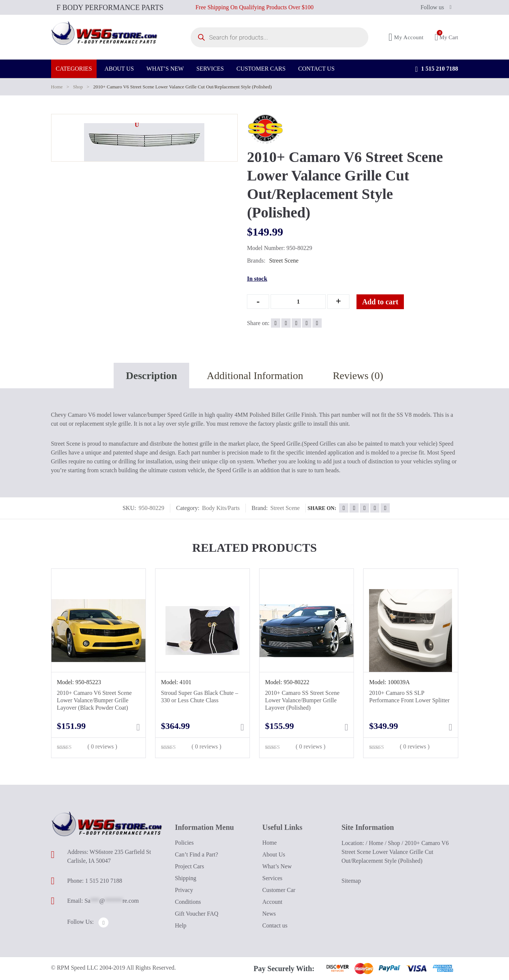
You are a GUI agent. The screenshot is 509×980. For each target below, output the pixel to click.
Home (57, 87)
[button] (137, 125)
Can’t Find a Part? (197, 854)
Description (151, 376)
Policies (185, 843)
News (269, 914)
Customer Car (279, 890)
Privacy (184, 890)
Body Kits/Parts (221, 508)
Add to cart (386, 302)
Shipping (186, 878)
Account (272, 902)
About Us (274, 854)
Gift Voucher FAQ (197, 914)
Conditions (188, 902)
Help (181, 925)
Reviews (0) (358, 376)
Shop (78, 87)
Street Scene (284, 261)
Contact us (275, 925)
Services (272, 878)
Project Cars (190, 866)
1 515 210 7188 (436, 74)
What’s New (277, 866)
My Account (406, 40)
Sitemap (351, 881)
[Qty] (298, 302)
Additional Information (255, 376)
